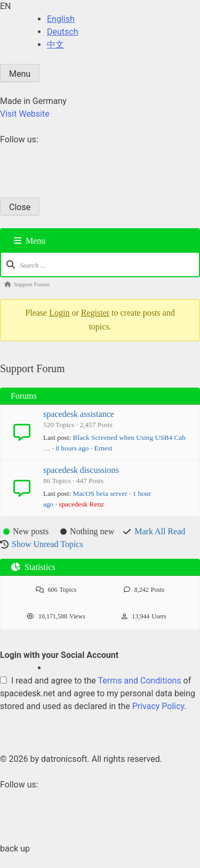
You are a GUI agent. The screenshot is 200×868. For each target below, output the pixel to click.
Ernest (103, 448)
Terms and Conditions (140, 681)
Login (59, 313)
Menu (20, 74)
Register (95, 313)
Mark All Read (160, 531)
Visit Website (25, 114)
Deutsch (62, 32)
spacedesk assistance (79, 414)
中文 (55, 45)
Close (20, 207)
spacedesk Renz (81, 504)
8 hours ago (72, 448)
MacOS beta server (100, 493)
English (61, 19)
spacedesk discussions (81, 470)
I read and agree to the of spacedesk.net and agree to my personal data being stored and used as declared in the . (98, 693)
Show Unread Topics (47, 544)
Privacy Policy (158, 706)
